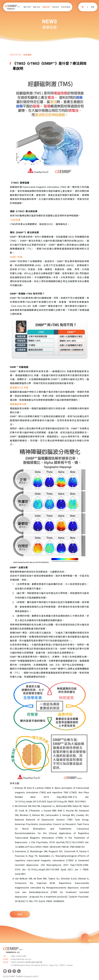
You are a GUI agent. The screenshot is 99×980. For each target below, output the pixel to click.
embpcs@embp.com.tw (21, 959)
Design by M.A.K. (32, 976)
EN (93, 7)
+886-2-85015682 (19, 956)
